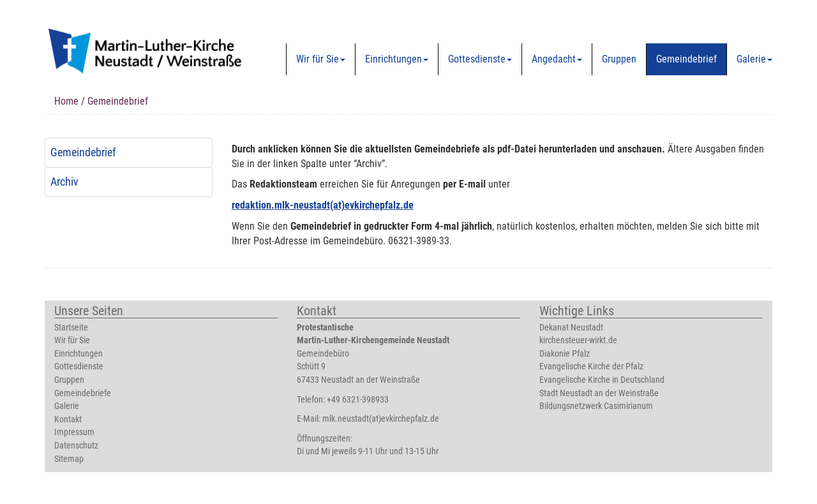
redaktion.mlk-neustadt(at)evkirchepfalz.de (323, 205)
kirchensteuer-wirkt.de (578, 340)
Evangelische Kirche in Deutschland (602, 380)
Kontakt (68, 419)
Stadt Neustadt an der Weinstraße (599, 393)
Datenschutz (76, 446)
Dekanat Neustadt (571, 328)
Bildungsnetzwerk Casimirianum (596, 406)
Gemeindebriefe (83, 393)
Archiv (64, 182)
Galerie (754, 59)
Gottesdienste (480, 59)
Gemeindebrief (686, 59)
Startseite (71, 328)
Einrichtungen (397, 59)
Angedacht (557, 59)
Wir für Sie (321, 59)
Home (66, 101)
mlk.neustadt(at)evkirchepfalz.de (381, 419)
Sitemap (69, 459)
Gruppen (619, 59)
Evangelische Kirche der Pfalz (591, 367)
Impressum (74, 432)
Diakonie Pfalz (565, 354)
